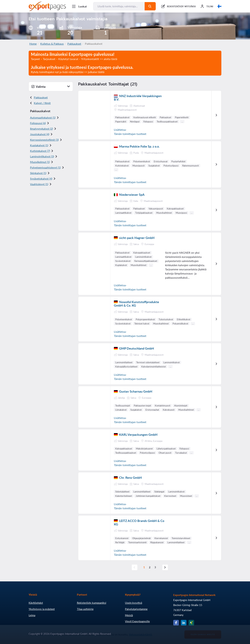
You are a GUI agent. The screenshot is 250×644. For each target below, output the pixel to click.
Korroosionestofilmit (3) (44, 140)
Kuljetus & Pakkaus (52, 44)
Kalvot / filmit (42, 103)
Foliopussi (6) (38, 123)
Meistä (129, 615)
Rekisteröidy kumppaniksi (92, 603)
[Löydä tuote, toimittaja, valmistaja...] (119, 6)
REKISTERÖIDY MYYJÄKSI (182, 7)
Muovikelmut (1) (40, 162)
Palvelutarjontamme (136, 609)
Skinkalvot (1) (38, 173)
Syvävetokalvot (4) (41, 179)
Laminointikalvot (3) (42, 156)
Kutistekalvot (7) (40, 151)
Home (33, 44)
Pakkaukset (74, 44)
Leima (32, 615)
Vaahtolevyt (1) (39, 184)
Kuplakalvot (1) (39, 145)
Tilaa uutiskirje (85, 609)
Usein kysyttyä (134, 603)
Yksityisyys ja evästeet (42, 609)
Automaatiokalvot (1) (43, 117)
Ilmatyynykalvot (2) (41, 129)
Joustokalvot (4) (40, 134)
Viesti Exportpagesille (137, 621)
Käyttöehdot (36, 603)
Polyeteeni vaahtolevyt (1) (45, 167)
